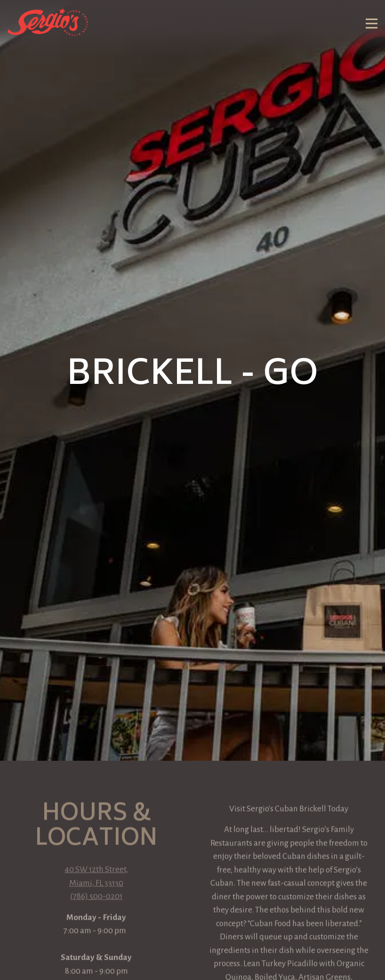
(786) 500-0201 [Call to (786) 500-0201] (96, 845)
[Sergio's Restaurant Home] (48, 22)
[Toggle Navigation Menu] (372, 24)
